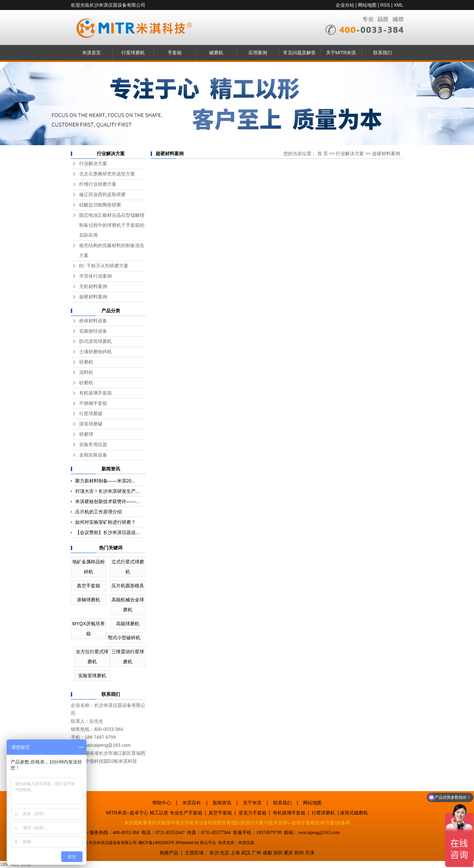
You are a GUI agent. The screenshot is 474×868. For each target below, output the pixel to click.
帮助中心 (162, 803)
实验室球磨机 (92, 676)
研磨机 (86, 362)
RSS (385, 5)
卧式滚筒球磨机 (95, 341)
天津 (310, 853)
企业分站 (345, 5)
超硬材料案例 (93, 297)
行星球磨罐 (91, 414)
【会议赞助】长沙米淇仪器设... (107, 532)
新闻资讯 (222, 803)
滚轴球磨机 (88, 600)
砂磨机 (86, 383)
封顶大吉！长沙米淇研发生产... (107, 491)
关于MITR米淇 (341, 53)
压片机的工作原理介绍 (98, 512)
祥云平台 (208, 843)
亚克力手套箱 (252, 813)
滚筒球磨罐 (91, 424)
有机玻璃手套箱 (95, 393)
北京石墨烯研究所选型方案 (107, 174)
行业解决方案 (93, 164)
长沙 (214, 853)
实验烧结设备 (93, 331)
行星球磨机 (133, 53)
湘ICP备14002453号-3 (158, 843)
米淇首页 (91, 53)
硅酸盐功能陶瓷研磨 (100, 205)
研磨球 (86, 434)
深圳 (278, 853)
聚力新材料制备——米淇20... (105, 481)
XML (399, 5)
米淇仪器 (246, 843)
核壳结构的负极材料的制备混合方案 (112, 251)
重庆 (288, 853)
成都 (267, 853)
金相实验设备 (93, 455)
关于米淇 (252, 803)
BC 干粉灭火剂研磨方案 (104, 266)
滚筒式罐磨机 (354, 813)
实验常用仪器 (93, 445)
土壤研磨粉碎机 (95, 352)
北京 (225, 853)
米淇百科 (192, 803)
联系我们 (383, 53)
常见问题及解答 (299, 53)
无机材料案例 (93, 287)
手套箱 (175, 53)
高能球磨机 (128, 624)
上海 (235, 853)
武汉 (246, 853)
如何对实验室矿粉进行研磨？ (105, 522)
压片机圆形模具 (128, 586)
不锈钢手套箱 (93, 403)
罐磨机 (216, 53)
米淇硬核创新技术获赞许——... (107, 501)
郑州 (299, 853)
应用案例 (258, 53)
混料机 (86, 372)
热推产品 (169, 853)
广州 (256, 853)
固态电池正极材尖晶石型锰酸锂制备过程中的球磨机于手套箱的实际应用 (112, 225)
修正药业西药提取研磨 (102, 195)
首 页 (323, 153)
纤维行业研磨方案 (98, 184)
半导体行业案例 (95, 276)
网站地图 (367, 5)
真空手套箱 (88, 586)
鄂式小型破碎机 (124, 638)
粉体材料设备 (93, 321)
